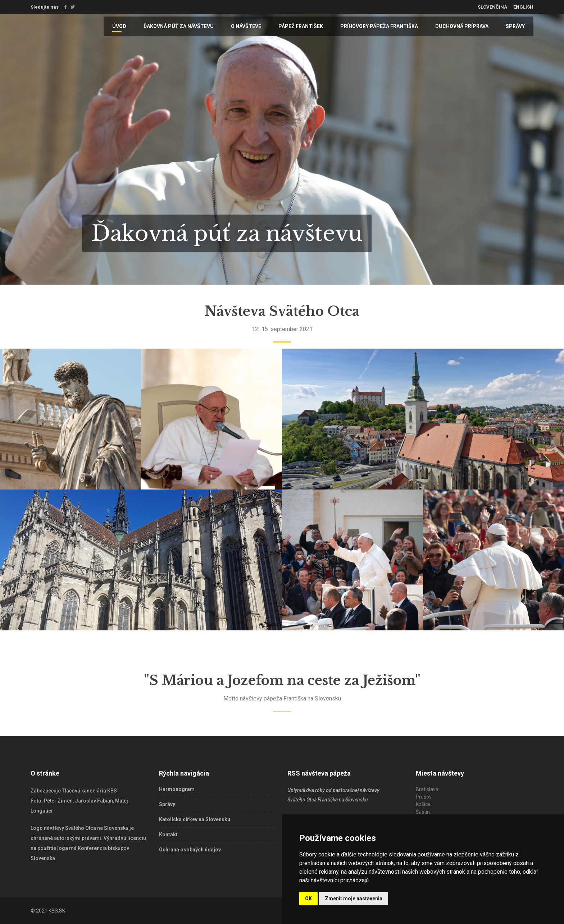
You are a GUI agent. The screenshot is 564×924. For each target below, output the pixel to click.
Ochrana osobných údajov (190, 850)
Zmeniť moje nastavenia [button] (354, 898)
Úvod (119, 26)
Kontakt (168, 835)
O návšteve (246, 26)
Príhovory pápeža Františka (379, 26)
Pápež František (301, 26)
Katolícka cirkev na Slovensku (195, 819)
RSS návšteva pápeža (319, 773)
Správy (515, 26)
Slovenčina (492, 7)
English (523, 7)
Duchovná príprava (462, 26)
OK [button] (308, 898)
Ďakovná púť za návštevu (179, 26)
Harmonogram (177, 789)
